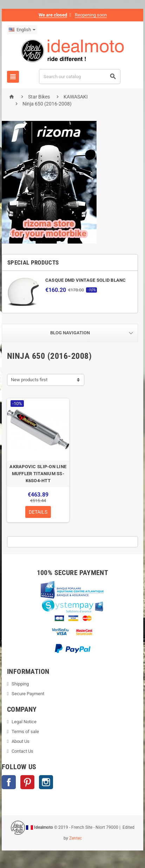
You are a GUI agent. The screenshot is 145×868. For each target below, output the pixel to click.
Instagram (46, 782)
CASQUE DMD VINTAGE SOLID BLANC (86, 280)
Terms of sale (25, 732)
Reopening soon (91, 15)
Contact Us (22, 751)
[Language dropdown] (22, 30)
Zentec (75, 838)
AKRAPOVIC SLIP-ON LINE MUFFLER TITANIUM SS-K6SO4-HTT (38, 474)
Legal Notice (24, 722)
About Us (21, 741)
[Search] (80, 77)
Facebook (9, 782)
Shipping (20, 684)
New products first (29, 380)
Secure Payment (28, 694)
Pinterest (27, 782)
